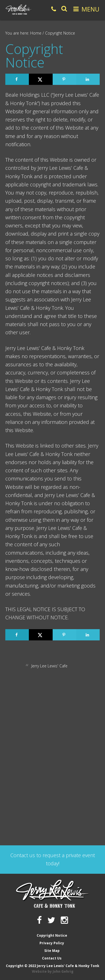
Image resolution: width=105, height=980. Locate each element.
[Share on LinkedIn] (88, 79)
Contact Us (52, 958)
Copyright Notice (52, 935)
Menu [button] (90, 9)
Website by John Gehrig (53, 971)
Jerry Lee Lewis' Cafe (49, 666)
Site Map (52, 951)
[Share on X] (41, 79)
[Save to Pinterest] (64, 79)
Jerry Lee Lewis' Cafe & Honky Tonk (19, 10)
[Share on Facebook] (17, 79)
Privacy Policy (52, 943)
